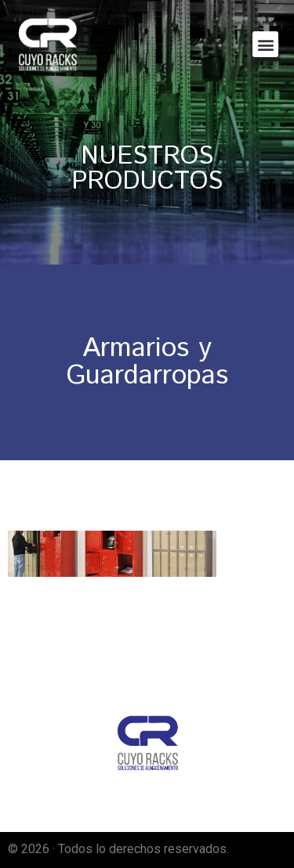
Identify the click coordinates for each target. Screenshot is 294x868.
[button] (265, 44)
